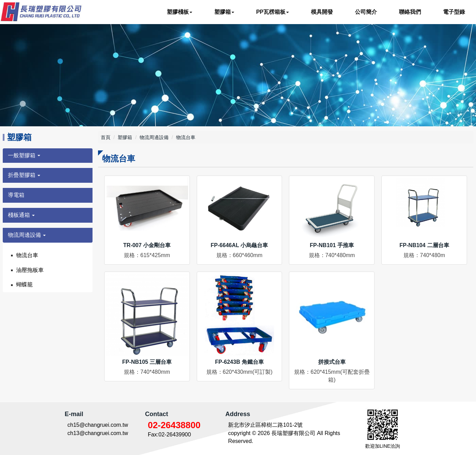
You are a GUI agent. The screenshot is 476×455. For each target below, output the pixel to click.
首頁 (106, 137)
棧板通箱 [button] (21, 215)
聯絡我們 (410, 12)
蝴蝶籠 (24, 284)
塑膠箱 (125, 137)
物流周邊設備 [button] (27, 235)
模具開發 (322, 12)
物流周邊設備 (154, 137)
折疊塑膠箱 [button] (24, 175)
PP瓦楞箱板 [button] (273, 12)
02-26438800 (174, 425)
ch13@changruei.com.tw (98, 433)
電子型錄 (454, 12)
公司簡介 (366, 12)
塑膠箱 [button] (224, 12)
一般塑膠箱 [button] (24, 155)
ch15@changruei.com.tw (98, 425)
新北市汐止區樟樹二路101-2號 (265, 425)
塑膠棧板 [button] (180, 12)
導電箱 (16, 195)
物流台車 (27, 255)
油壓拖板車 (30, 270)
